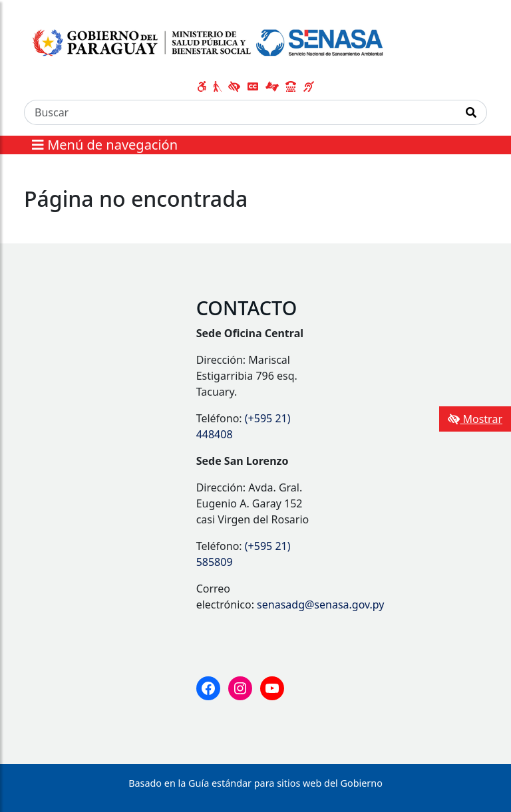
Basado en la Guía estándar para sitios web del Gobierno (255, 783)
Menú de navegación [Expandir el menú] (105, 145)
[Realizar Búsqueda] (471, 112)
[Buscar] (240, 112)
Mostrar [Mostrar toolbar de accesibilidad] (475, 419)
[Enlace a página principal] (209, 41)
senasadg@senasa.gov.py (320, 605)
